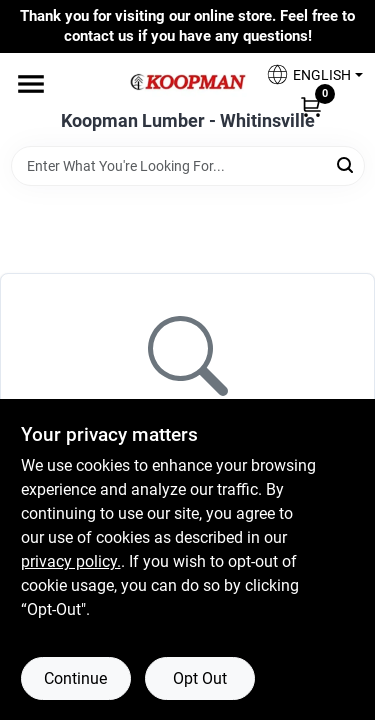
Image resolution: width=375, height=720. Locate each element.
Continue (75, 678)
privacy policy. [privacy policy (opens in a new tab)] (71, 561)
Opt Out (200, 678)
